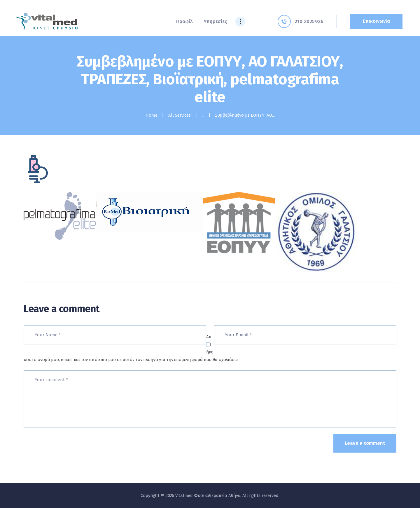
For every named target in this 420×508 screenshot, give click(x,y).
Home (152, 115)
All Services (180, 115)
